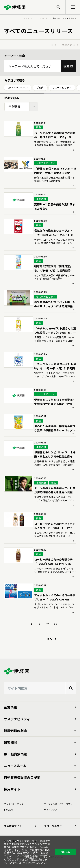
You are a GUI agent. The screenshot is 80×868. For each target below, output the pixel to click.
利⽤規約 (8, 810)
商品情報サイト (20, 826)
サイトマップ (51, 810)
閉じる (65, 852)
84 (55, 624)
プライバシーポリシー (15, 804)
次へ (49, 639)
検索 (66, 66)
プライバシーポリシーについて (28, 863)
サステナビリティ (62, 87)
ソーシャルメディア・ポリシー (59, 804)
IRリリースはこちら (63, 45)
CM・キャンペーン (18, 87)
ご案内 (40, 87)
